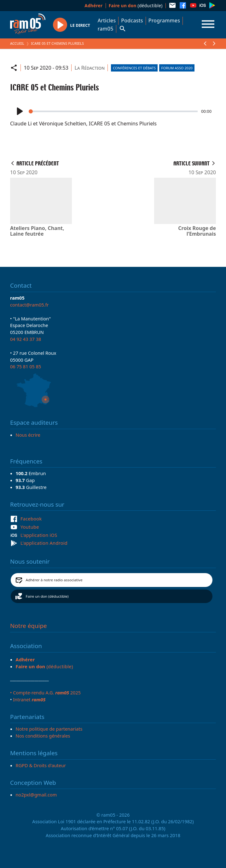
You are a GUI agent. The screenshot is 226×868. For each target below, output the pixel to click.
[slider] (113, 111)
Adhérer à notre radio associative (54, 580)
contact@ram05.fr (29, 305)
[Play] (19, 111)
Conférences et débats (134, 68)
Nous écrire (28, 435)
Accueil (17, 43)
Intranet (29, 699)
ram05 (106, 29)
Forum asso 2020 (177, 68)
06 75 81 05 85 (26, 366)
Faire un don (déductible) (47, 596)
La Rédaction (90, 68)
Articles (107, 20)
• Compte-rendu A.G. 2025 (45, 693)
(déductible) (136, 6)
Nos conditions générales (43, 736)
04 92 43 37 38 (26, 339)
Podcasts (132, 20)
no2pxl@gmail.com (36, 795)
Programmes (164, 20)
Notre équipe (29, 626)
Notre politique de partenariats (49, 729)
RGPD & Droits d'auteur (41, 765)
